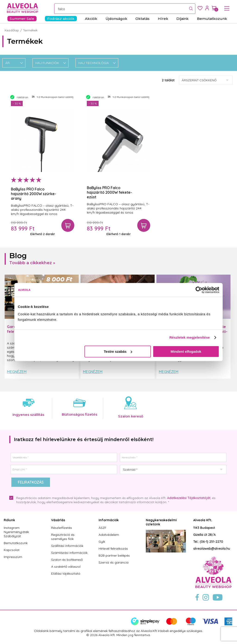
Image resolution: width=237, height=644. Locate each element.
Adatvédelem (109, 535)
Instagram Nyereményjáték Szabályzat (16, 532)
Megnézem (17, 372)
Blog (18, 256)
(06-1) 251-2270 (211, 542)
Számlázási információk (69, 553)
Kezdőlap (12, 30)
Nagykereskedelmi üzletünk (161, 522)
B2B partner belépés (114, 555)
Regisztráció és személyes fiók (63, 537)
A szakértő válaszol (66, 567)
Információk (109, 520)
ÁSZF (103, 528)
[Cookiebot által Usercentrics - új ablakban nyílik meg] (199, 290)
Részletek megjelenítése (190, 337)
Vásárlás (58, 520)
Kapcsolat (12, 550)
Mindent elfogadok (186, 351)
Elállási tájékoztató (66, 573)
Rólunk (9, 520)
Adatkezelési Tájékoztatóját (189, 498)
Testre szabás (118, 351)
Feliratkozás (31, 482)
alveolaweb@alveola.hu (212, 549)
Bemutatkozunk (16, 543)
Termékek (30, 30)
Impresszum (13, 557)
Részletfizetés (62, 528)
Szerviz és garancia (114, 562)
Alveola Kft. (203, 520)
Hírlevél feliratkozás (113, 549)
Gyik (102, 542)
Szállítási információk (67, 546)
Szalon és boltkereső (67, 560)
